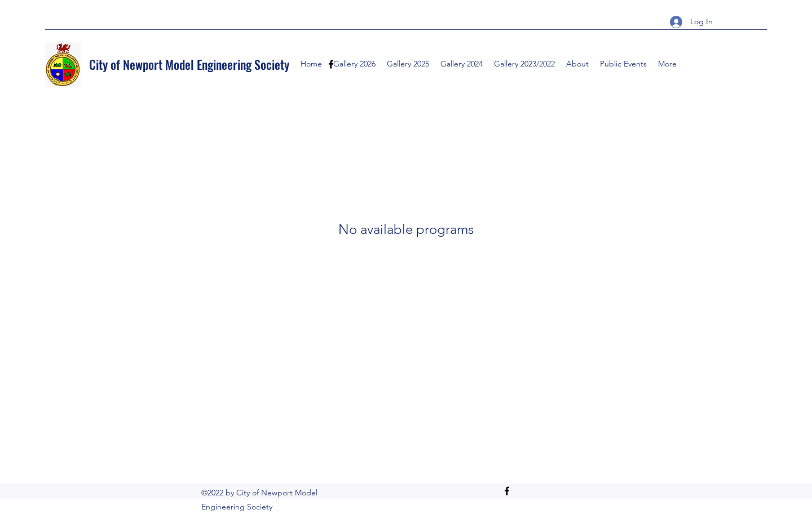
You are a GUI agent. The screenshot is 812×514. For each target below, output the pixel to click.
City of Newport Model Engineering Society (189, 64)
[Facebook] (507, 491)
